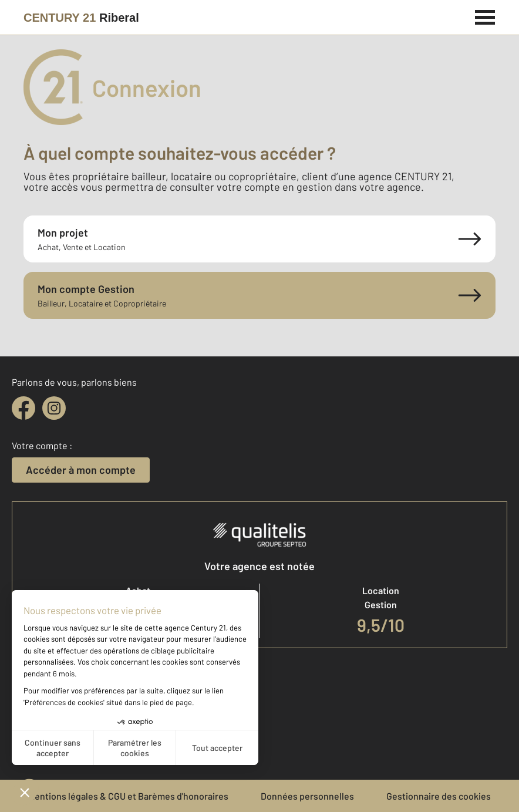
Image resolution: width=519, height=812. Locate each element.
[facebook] (23, 408)
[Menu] (485, 16)
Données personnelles (307, 796)
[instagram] (54, 408)
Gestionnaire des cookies (439, 796)
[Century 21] (81, 18)
